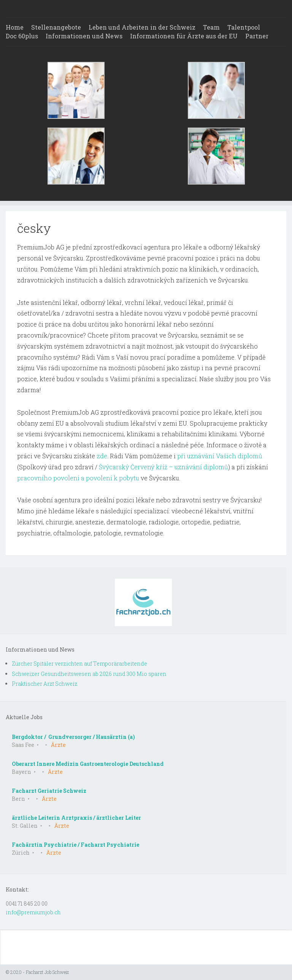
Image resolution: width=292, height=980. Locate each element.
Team (211, 27)
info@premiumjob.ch (33, 912)
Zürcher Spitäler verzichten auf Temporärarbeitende (79, 664)
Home (15, 27)
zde (102, 456)
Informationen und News (84, 36)
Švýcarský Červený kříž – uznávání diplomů (163, 467)
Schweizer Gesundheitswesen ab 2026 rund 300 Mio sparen (89, 674)
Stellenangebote (56, 27)
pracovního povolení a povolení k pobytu (78, 478)
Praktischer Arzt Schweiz (45, 684)
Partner (257, 36)
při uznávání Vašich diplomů (220, 456)
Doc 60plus (22, 36)
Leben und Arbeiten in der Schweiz (142, 27)
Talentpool (244, 27)
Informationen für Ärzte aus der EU (184, 36)
